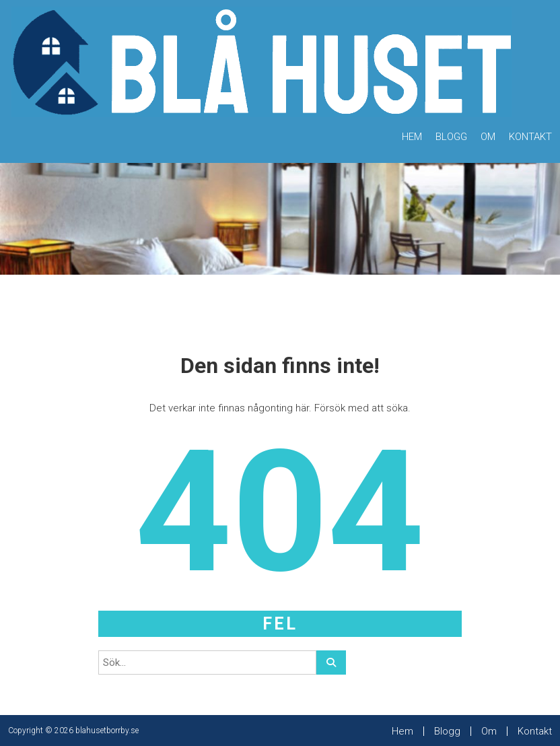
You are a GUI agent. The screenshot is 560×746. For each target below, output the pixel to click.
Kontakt (530, 137)
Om (488, 137)
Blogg (451, 137)
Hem (412, 137)
